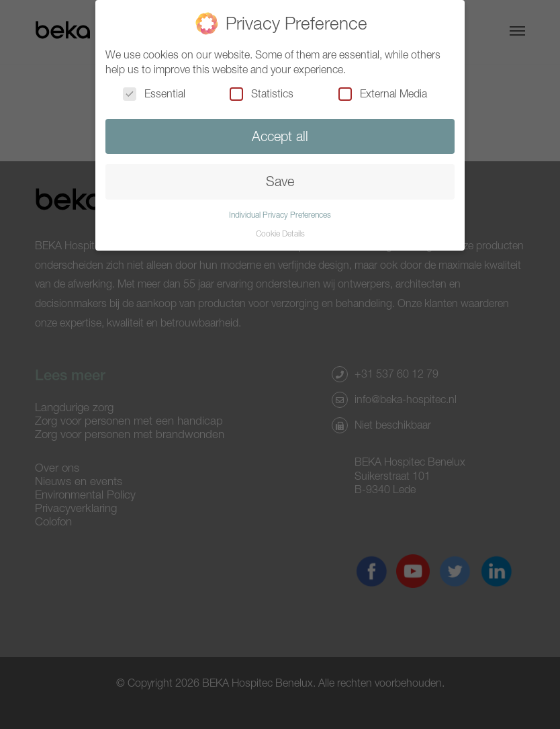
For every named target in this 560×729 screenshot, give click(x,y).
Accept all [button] (280, 136)
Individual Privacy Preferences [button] (280, 215)
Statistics (262, 93)
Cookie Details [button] (280, 233)
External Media (383, 93)
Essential (154, 93)
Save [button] (280, 181)
